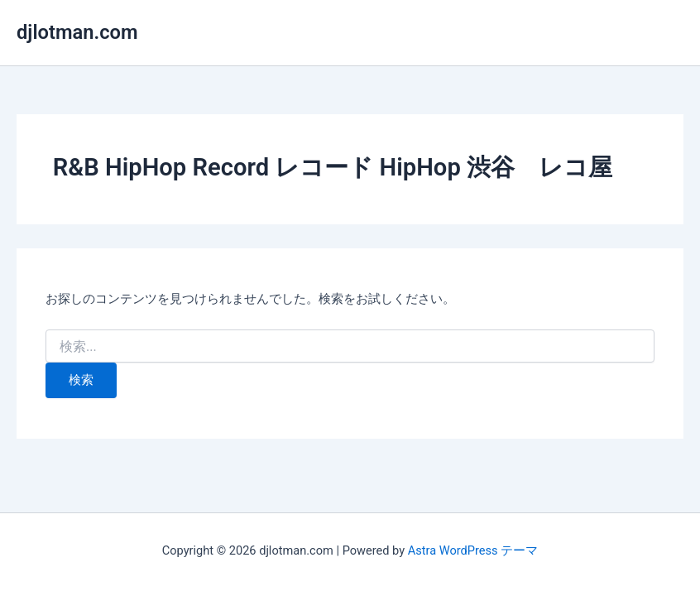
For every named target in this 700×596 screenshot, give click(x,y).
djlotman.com (77, 32)
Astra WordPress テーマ (473, 550)
